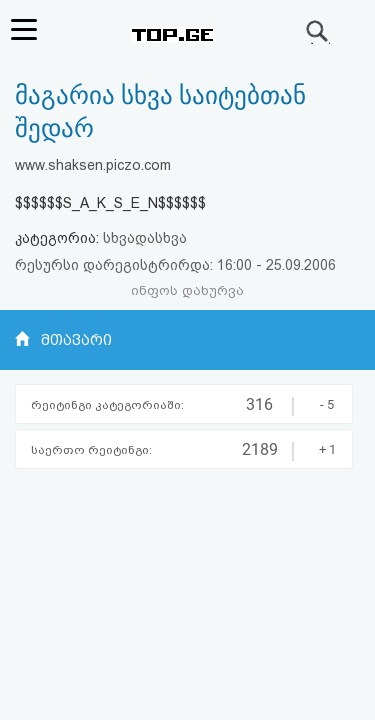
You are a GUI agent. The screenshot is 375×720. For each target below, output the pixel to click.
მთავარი (76, 340)
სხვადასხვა (145, 238)
